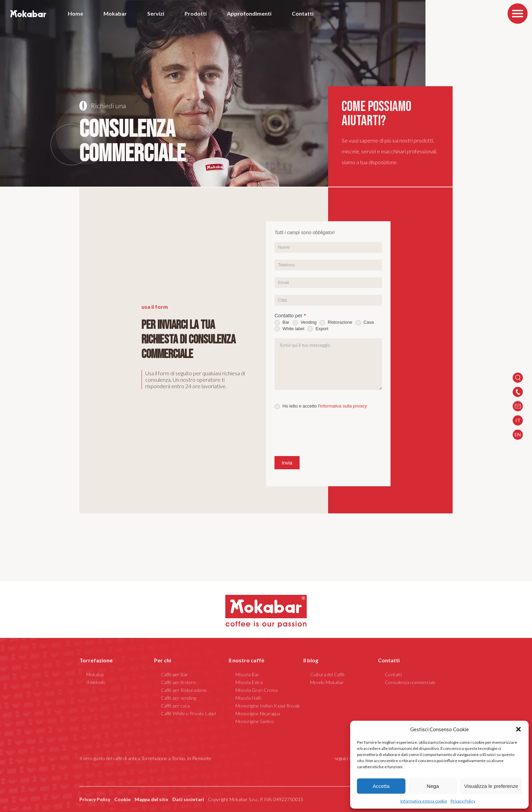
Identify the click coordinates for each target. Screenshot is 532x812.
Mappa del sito (151, 799)
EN (518, 435)
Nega (433, 786)
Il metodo (96, 682)
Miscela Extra (249, 682)
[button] (518, 729)
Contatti (303, 13)
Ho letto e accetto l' (321, 406)
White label (289, 329)
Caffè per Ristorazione (184, 690)
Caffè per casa (175, 706)
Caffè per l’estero (178, 682)
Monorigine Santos (255, 721)
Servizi (156, 13)
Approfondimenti (249, 13)
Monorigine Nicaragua (258, 713)
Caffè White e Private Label (188, 713)
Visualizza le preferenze (491, 786)
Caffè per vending (178, 698)
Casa (365, 323)
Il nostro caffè (246, 660)
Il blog (311, 660)
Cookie (122, 799)
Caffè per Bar (174, 674)
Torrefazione (96, 660)
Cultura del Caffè (327, 674)
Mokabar (115, 13)
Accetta (381, 786)
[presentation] (326, 433)
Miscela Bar (247, 674)
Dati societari (188, 799)
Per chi (163, 660)
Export (318, 329)
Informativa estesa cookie (424, 801)
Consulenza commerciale (410, 682)
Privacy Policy (463, 801)
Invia (287, 463)
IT (518, 420)
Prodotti (196, 13)
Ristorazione (336, 323)
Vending (305, 323)
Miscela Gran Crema (256, 690)
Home (75, 13)
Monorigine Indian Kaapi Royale (268, 706)
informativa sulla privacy (344, 406)
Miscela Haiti (248, 698)
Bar (282, 323)
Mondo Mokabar (327, 682)
